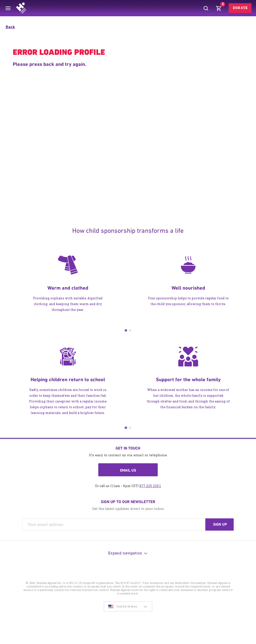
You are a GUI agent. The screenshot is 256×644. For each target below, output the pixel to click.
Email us (128, 470)
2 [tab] (130, 330)
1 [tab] (126, 330)
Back (10, 27)
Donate (240, 8)
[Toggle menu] (8, 8)
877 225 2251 (150, 486)
